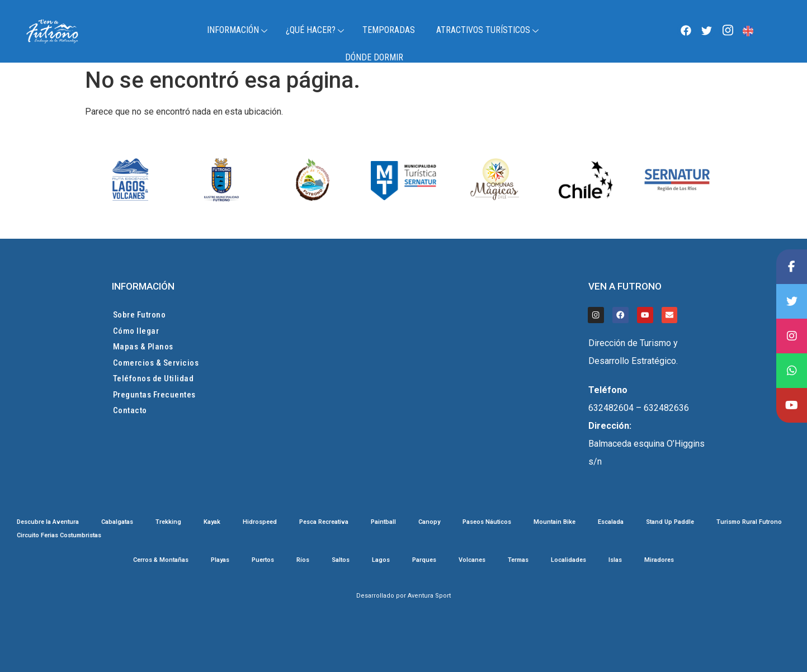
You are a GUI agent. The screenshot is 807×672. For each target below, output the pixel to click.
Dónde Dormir (374, 57)
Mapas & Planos (143, 347)
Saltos (341, 560)
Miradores (659, 560)
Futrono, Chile (769, 32)
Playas (220, 560)
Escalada (611, 522)
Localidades (568, 560)
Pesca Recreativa (324, 522)
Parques (424, 560)
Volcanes (472, 560)
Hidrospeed (260, 522)
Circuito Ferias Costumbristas (59, 536)
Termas (518, 560)
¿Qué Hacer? (316, 30)
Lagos (381, 560)
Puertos (263, 560)
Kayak (212, 522)
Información (239, 30)
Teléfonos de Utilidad (154, 378)
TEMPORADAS (389, 30)
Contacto (130, 410)
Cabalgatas (117, 522)
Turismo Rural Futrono (749, 522)
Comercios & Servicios (156, 363)
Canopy (429, 522)
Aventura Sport (429, 596)
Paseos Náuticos (487, 522)
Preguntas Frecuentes (154, 395)
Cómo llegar (136, 331)
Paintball (383, 522)
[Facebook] (686, 30)
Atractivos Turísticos (489, 30)
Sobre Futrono (140, 315)
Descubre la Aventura (48, 522)
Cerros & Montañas (161, 560)
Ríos (303, 560)
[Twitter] (707, 30)
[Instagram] (728, 30)
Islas (615, 560)
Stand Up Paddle (670, 522)
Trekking (168, 522)
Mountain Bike (554, 522)
